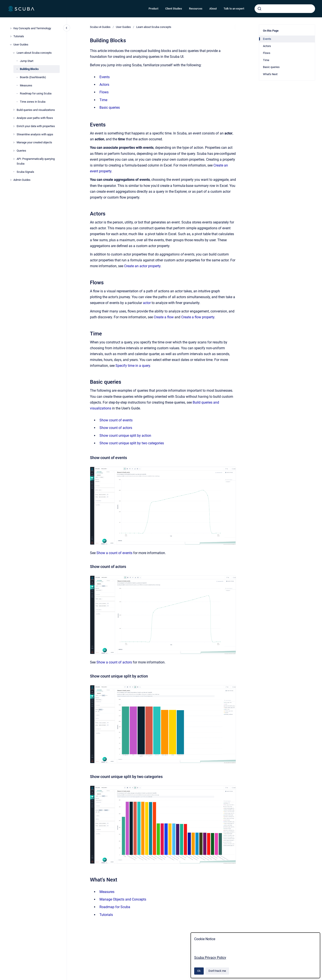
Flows (104, 92)
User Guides (21, 44)
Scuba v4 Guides (100, 27)
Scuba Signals (25, 172)
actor (147, 303)
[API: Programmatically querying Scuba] (14, 159)
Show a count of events (114, 553)
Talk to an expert (234, 9)
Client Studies (174, 9)
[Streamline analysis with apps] (14, 134)
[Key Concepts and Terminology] (11, 28)
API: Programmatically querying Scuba (36, 161)
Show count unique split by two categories (132, 443)
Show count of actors (116, 428)
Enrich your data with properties (36, 126)
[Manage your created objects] (14, 142)
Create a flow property (198, 317)
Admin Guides (22, 180)
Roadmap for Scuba (115, 907)
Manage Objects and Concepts (123, 899)
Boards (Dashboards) (33, 77)
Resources (196, 9)
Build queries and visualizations (36, 110)
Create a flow (164, 317)
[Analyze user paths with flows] (14, 118)
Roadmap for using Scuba (36, 93)
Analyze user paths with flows (35, 118)
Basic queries (110, 108)
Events (105, 77)
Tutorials (19, 36)
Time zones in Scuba (33, 102)
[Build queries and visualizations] (14, 110)
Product (153, 9)
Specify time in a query (133, 366)
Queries (21, 151)
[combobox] (285, 9)
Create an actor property (142, 266)
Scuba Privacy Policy (210, 958)
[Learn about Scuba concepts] (14, 53)
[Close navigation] (67, 28)
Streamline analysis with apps (35, 134)
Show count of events (116, 420)
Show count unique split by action (125, 436)
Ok (199, 971)
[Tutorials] (11, 36)
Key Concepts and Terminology (32, 28)
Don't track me (217, 971)
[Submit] (260, 9)
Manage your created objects (34, 142)
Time (103, 100)
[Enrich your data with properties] (14, 126)
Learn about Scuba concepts (34, 53)
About (213, 9)
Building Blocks (29, 69)
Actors (104, 85)
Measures (26, 85)
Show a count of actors (114, 662)
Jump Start (27, 61)
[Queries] (14, 151)
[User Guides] (11, 45)
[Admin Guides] (11, 180)
